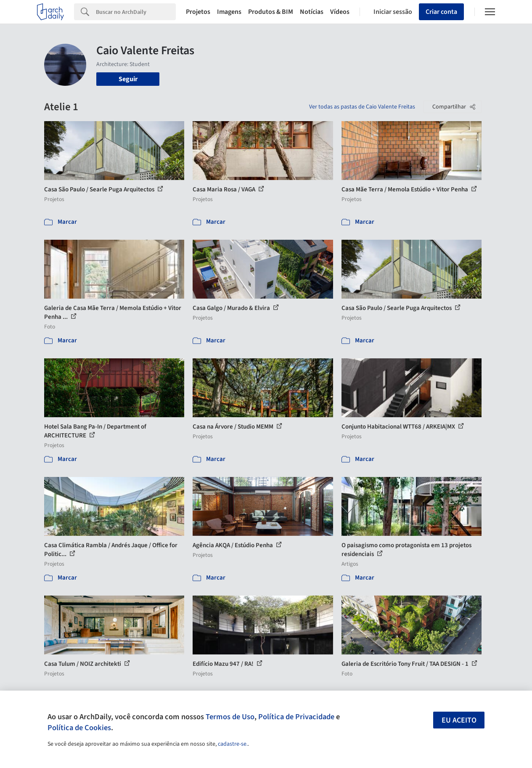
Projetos (198, 12)
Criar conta (441, 12)
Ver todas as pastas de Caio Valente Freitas (362, 107)
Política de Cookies (79, 728)
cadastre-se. (233, 744)
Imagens (229, 12)
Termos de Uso (230, 717)
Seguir (128, 79)
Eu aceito (459, 720)
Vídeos (340, 12)
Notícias (312, 12)
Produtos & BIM (271, 12)
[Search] (136, 12)
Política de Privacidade (296, 717)
